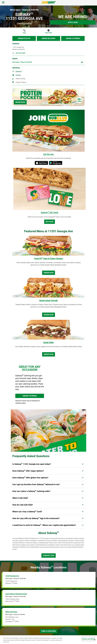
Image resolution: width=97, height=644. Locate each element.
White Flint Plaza (11, 612)
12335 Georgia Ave (12, 576)
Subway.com (49, 555)
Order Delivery (49, 38)
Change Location (24, 23)
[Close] (95, 640)
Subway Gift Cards (50, 212)
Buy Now (50, 222)
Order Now (20, 102)
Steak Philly (48, 342)
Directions (48, 33)
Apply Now (73, 22)
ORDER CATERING (30, 396)
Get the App (48, 154)
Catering (18, 75)
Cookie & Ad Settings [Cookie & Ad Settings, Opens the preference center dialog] (88, 639)
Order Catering (73, 38)
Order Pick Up (24, 38)
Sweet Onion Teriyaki (48, 300)
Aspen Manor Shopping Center (16, 594)
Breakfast (19, 71)
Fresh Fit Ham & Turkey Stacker (48, 258)
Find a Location (49, 631)
